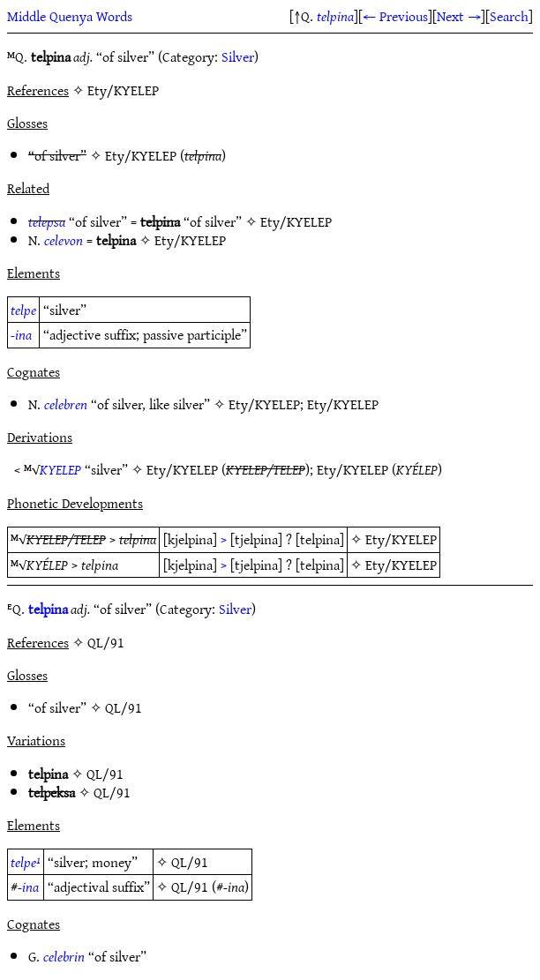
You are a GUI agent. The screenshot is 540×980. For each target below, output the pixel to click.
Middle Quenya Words (70, 16)
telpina (335, 16)
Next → (459, 16)
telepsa (47, 221)
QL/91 (124, 707)
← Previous (395, 16)
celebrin (64, 956)
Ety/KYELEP (141, 155)
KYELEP (60, 469)
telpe (23, 310)
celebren (66, 404)
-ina (21, 334)
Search (509, 16)
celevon (64, 240)
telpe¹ (26, 862)
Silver (238, 56)
